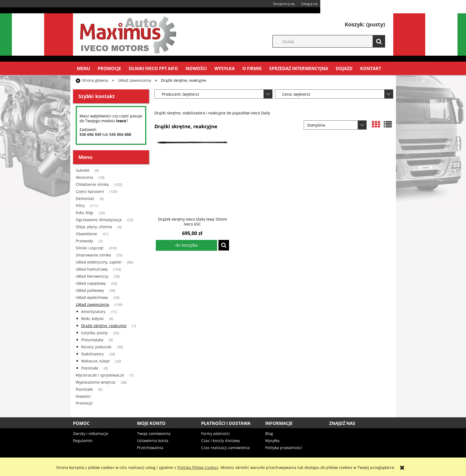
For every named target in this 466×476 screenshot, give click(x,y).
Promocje (84, 403)
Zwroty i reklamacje (91, 433)
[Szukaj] (379, 41)
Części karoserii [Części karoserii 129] (90, 191)
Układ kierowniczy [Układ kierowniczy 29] (92, 276)
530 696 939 (90, 134)
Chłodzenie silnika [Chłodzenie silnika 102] (92, 184)
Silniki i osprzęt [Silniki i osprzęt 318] (90, 248)
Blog (269, 433)
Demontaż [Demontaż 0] (85, 198)
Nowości (83, 396)
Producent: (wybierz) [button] (180, 94)
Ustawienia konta (153, 441)
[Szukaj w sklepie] (332, 41)
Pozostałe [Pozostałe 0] (90, 368)
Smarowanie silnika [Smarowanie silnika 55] (93, 255)
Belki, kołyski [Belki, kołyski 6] (92, 319)
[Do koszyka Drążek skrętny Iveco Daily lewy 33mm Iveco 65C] (186, 245)
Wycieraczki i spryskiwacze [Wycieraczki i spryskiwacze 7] (100, 375)
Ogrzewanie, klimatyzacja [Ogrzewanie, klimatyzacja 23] (99, 220)
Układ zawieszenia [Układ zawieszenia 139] (92, 304)
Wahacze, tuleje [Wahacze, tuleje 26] (95, 361)
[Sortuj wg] (335, 125)
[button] (224, 245)
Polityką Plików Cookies (198, 467)
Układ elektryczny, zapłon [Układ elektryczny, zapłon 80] (99, 262)
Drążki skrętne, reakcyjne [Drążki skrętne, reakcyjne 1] (104, 326)
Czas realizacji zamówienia (225, 448)
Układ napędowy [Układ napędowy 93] (91, 283)
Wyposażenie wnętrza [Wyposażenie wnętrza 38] (96, 382)
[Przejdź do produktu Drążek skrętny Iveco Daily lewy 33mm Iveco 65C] (192, 176)
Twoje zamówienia (154, 433)
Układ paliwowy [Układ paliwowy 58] (90, 290)
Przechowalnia (150, 448)
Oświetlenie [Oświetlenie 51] (86, 234)
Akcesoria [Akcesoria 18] (84, 177)
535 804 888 (120, 134)
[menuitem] (83, 68)
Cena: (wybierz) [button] (296, 94)
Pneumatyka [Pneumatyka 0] (92, 340)
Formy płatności (215, 433)
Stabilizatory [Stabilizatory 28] (92, 354)
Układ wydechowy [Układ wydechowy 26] (92, 297)
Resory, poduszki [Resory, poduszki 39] (96, 347)
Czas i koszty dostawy (221, 441)
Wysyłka (272, 441)
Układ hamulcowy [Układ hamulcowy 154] (92, 269)
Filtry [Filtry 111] (80, 206)
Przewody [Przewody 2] (84, 241)
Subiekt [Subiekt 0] (83, 170)
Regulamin (83, 441)
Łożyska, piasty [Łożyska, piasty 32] (94, 333)
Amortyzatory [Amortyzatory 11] (93, 311)
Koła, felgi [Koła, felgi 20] (85, 213)
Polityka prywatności (284, 448)
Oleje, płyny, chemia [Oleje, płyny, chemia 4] (94, 227)
